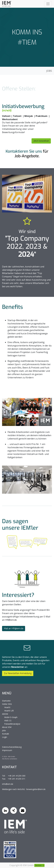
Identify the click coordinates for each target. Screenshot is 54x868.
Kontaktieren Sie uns (24, 151)
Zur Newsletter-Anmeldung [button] (18, 673)
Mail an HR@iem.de (14, 628)
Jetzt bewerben (41, 141)
